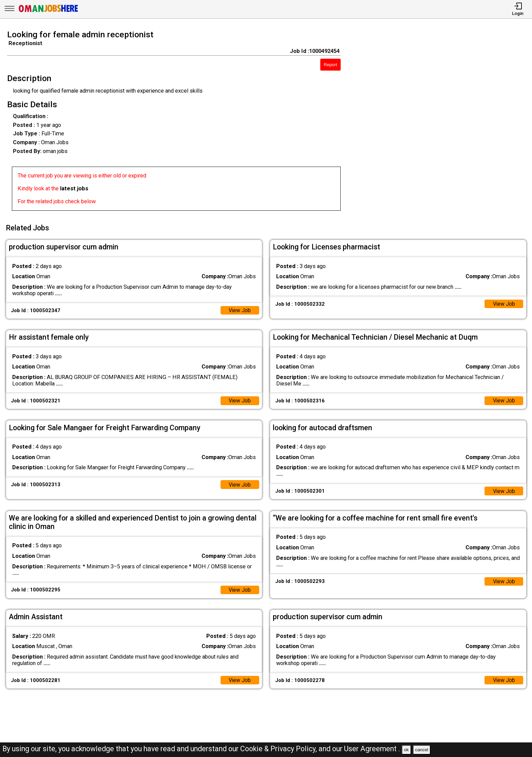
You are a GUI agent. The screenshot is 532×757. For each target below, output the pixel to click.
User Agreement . (372, 749)
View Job (239, 309)
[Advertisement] (443, 122)
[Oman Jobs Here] (49, 12)
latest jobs (74, 188)
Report (330, 65)
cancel (422, 750)
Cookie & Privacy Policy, (279, 749)
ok (406, 750)
